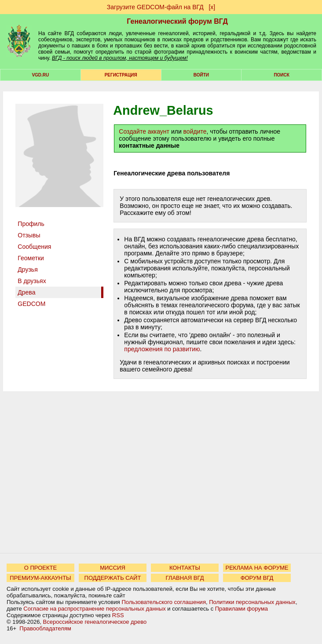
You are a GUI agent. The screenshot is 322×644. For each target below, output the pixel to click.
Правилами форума (241, 609)
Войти (201, 75)
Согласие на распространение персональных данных (94, 609)
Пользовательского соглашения (164, 602)
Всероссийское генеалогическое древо (95, 622)
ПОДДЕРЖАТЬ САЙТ (113, 578)
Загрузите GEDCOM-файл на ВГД (155, 7)
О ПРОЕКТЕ (40, 568)
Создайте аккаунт (144, 131)
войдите (195, 131)
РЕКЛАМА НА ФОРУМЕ (257, 568)
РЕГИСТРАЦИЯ (121, 75)
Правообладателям (45, 628)
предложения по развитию (162, 349)
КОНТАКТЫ (185, 568)
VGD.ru (40, 75)
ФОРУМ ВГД (257, 578)
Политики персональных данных (252, 602)
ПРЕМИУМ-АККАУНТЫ (40, 578)
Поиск (281, 75)
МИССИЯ (113, 568)
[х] (212, 7)
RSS (118, 615)
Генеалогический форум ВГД (177, 21)
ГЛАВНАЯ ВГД (185, 578)
